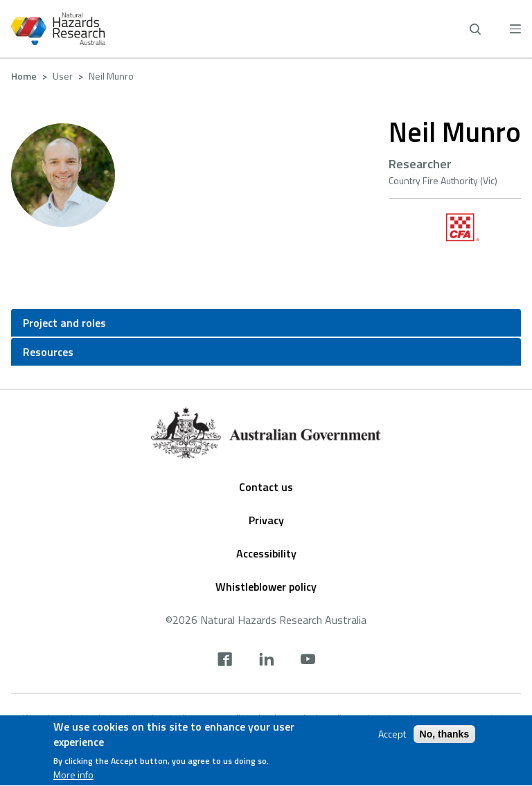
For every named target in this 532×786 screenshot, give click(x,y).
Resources (48, 352)
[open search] (475, 29)
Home (24, 76)
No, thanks (445, 735)
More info (73, 777)
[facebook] (225, 661)
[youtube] (308, 661)
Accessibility (266, 553)
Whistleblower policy (266, 587)
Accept (392, 735)
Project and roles (64, 323)
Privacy (266, 520)
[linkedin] (266, 661)
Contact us (266, 487)
